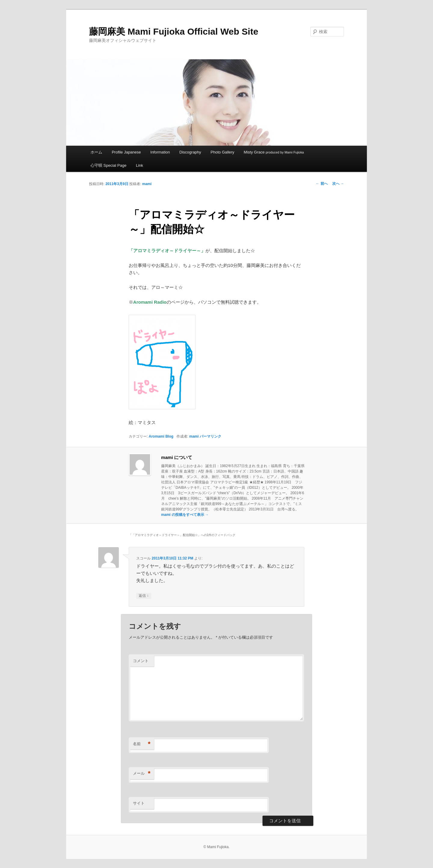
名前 (142, 744)
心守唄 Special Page (108, 165)
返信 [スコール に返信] (144, 596)
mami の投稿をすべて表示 (185, 515)
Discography (190, 152)
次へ (338, 184)
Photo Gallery (222, 152)
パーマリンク (210, 436)
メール (142, 774)
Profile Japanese (126, 152)
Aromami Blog (161, 436)
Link (140, 165)
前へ (322, 184)
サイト (139, 803)
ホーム (96, 152)
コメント (141, 661)
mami (147, 184)
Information (160, 152)
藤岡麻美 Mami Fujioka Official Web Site (174, 31)
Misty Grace (274, 152)
